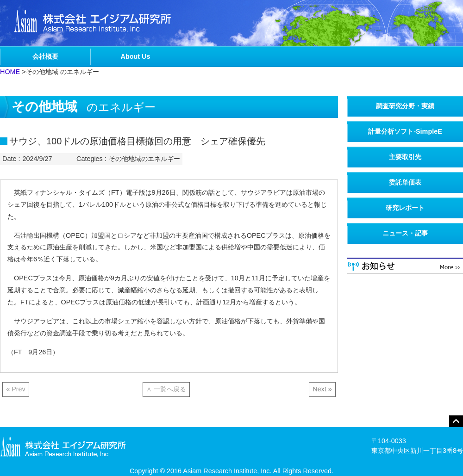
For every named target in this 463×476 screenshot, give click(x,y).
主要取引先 (405, 157)
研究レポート (405, 208)
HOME (10, 72)
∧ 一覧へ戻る (166, 389)
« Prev (16, 389)
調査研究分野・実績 (405, 106)
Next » (322, 389)
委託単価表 (405, 182)
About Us (136, 56)
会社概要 (45, 56)
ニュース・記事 (405, 233)
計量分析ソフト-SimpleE (405, 131)
